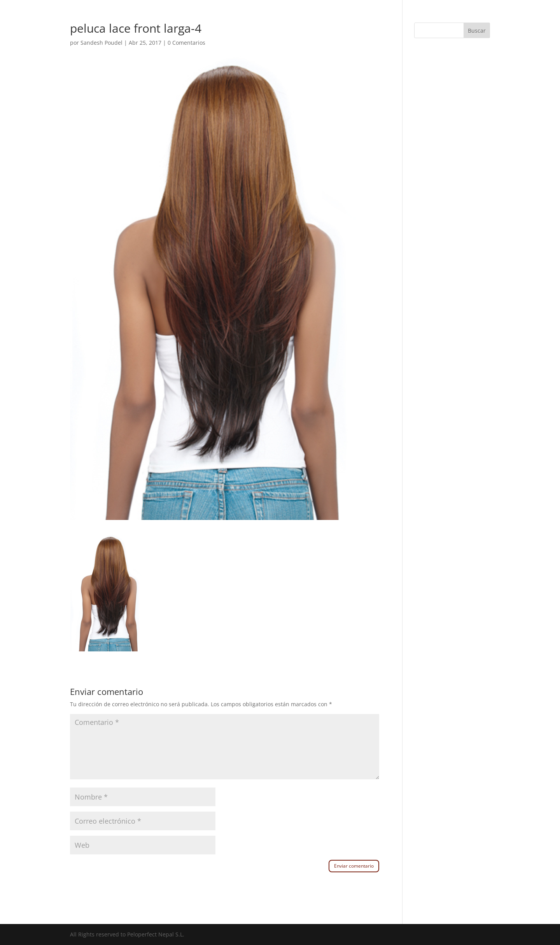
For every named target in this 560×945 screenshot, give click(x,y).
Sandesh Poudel (101, 43)
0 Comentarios (186, 43)
